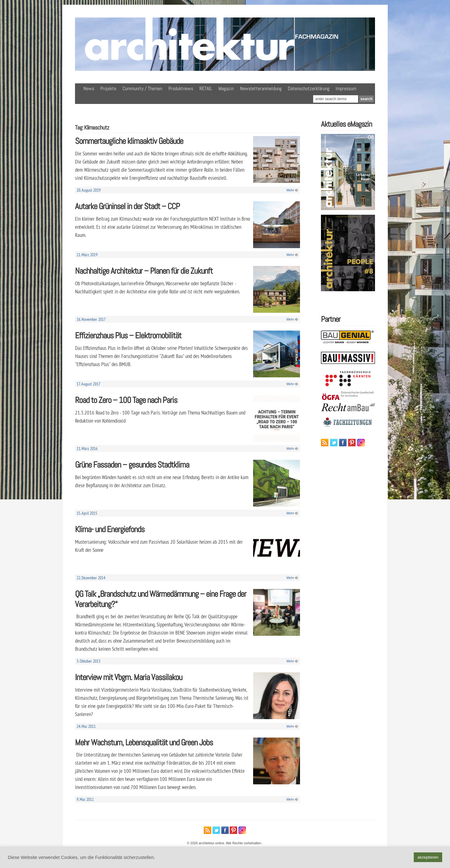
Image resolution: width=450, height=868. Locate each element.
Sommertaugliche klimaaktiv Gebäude (129, 141)
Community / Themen (142, 88)
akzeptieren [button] (428, 857)
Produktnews (181, 88)
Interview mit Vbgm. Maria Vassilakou (129, 677)
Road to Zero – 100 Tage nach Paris (126, 400)
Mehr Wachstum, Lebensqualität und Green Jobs (144, 742)
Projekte (108, 88)
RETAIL (206, 88)
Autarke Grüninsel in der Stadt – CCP (127, 206)
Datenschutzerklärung (309, 88)
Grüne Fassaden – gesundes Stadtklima (132, 465)
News (89, 88)
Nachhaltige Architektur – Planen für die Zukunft (144, 271)
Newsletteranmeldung (261, 88)
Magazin (226, 88)
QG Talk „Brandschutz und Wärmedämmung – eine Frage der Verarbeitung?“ (161, 599)
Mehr (290, 190)
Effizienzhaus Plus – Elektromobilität (128, 335)
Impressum (346, 88)
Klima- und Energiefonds (110, 529)
